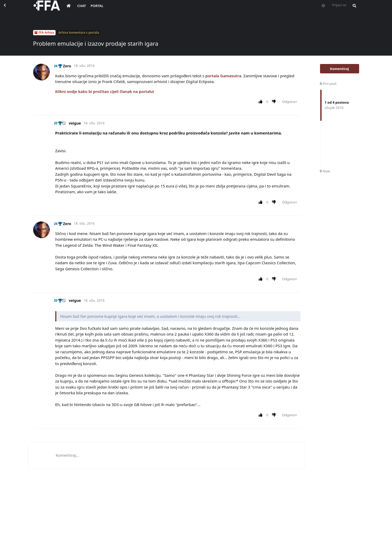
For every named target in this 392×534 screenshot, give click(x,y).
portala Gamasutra (223, 76)
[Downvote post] (275, 102)
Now (325, 171)
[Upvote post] (262, 102)
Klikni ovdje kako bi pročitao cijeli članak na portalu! (105, 91)
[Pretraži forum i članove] (353, 9)
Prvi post (328, 84)
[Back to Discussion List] (9, 9)
